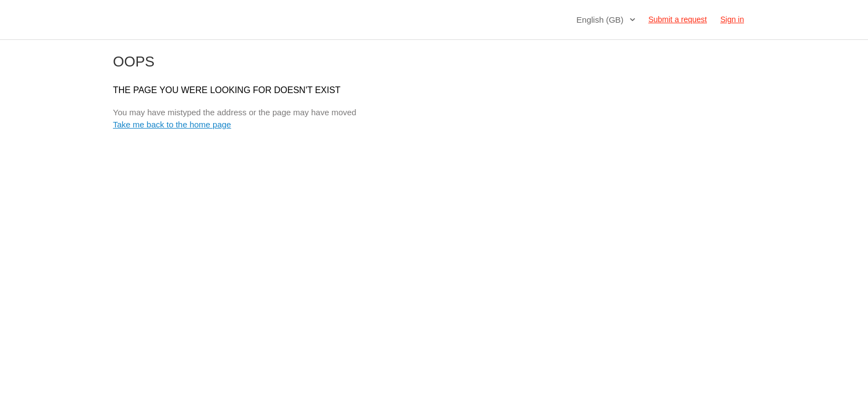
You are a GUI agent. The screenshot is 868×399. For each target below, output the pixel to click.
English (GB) (601, 20)
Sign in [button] (732, 19)
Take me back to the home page (172, 124)
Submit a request (678, 19)
